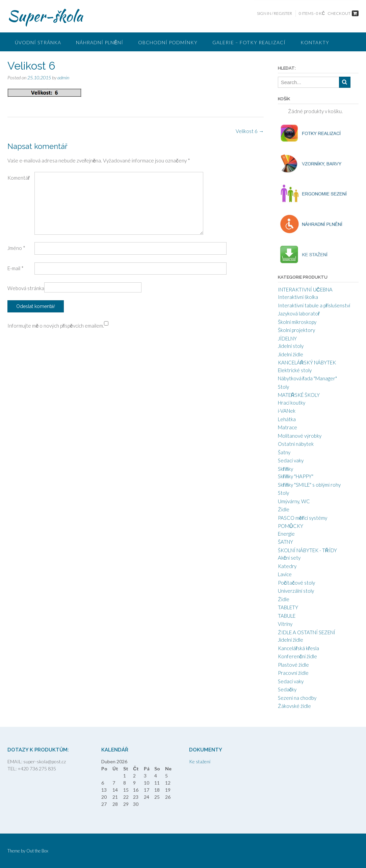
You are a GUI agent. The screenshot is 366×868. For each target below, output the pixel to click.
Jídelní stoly (291, 346)
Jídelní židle (291, 354)
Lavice (285, 574)
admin (63, 78)
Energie (286, 534)
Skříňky (285, 469)
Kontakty (315, 42)
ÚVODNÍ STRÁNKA (38, 42)
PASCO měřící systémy (303, 518)
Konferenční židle (298, 656)
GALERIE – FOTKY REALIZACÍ (249, 42)
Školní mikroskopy (297, 322)
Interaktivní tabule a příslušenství (314, 305)
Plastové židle (293, 665)
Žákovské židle (294, 706)
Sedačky (287, 689)
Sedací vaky (291, 460)
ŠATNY (285, 542)
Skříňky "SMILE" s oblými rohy (309, 485)
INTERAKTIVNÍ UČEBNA (305, 289)
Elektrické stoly (295, 370)
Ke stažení (200, 761)
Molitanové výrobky (300, 436)
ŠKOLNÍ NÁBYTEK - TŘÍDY (307, 550)
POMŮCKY (291, 526)
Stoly (283, 387)
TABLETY (288, 607)
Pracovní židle (293, 673)
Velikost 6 (250, 131)
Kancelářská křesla (298, 648)
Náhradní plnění (100, 42)
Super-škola (45, 16)
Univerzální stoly (296, 591)
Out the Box (37, 851)
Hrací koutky (292, 403)
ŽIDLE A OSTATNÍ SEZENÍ (307, 632)
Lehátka (287, 419)
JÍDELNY (287, 338)
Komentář (19, 178)
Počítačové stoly (296, 583)
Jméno (16, 248)
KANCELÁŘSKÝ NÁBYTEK (307, 362)
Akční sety (289, 558)
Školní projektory (296, 330)
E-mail (16, 268)
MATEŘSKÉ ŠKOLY (299, 395)
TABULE (287, 616)
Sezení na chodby (297, 698)
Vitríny (285, 624)
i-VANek (287, 411)
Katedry (287, 566)
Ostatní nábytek (296, 444)
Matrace (287, 427)
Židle (284, 509)
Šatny (284, 452)
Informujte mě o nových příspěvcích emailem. (56, 326)
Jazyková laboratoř (299, 313)
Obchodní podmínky (168, 42)
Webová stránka (26, 288)
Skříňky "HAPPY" (296, 476)
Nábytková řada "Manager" (307, 378)
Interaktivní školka (298, 297)
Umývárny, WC (294, 501)
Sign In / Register (274, 13)
